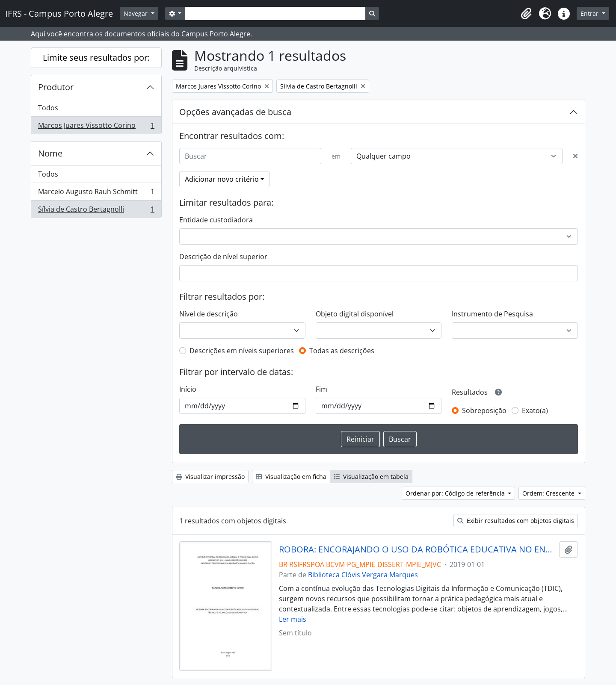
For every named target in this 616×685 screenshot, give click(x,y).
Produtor (56, 87)
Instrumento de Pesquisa (492, 314)
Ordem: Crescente (549, 493)
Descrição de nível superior (223, 257)
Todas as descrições (342, 351)
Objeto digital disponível (355, 314)
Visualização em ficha (291, 477)
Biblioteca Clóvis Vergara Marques (363, 575)
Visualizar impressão (210, 477)
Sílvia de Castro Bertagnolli (96, 211)
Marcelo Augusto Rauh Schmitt (96, 193)
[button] (526, 14)
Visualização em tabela (371, 477)
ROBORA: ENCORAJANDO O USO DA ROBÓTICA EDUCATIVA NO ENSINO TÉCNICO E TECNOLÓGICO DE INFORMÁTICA (417, 549)
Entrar (590, 13)
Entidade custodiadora (216, 220)
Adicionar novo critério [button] (222, 179)
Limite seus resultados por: (96, 58)
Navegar (136, 13)
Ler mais (293, 619)
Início (188, 389)
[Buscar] (250, 156)
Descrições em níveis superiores (242, 351)
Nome (50, 153)
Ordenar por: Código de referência (456, 493)
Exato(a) (535, 410)
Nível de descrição (209, 314)
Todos (48, 108)
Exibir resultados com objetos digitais (516, 521)
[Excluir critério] (575, 156)
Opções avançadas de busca (235, 112)
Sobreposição (484, 410)
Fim (321, 389)
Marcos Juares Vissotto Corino (96, 127)
